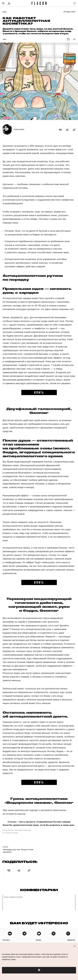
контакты (6, 940)
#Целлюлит (7, 852)
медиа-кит (71, 940)
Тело (4, 39)
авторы (38, 940)
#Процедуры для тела (11, 850)
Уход (4, 12)
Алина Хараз (19, 129)
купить (39, 392)
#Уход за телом (27, 850)
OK (39, 970)
